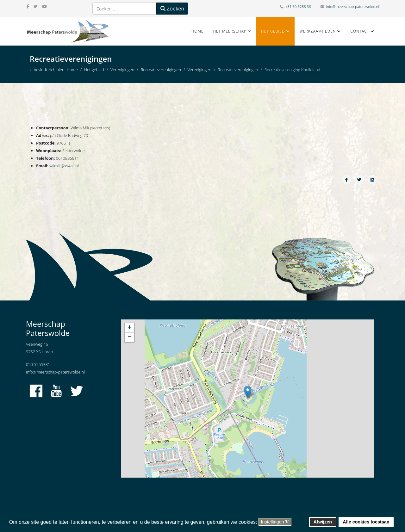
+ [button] (130, 328)
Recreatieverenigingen (161, 70)
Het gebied (273, 31)
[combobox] (125, 9)
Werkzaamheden (318, 31)
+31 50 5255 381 (299, 6)
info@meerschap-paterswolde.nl (353, 6)
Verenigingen (122, 70)
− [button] (130, 337)
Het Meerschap (230, 31)
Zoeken (172, 9)
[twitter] (36, 6)
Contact (360, 31)
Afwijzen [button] (323, 522)
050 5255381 (38, 364)
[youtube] (44, 6)
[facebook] (28, 6)
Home (198, 31)
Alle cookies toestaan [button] (366, 522)
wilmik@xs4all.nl (64, 166)
